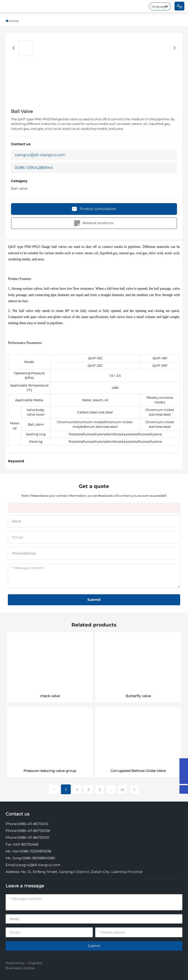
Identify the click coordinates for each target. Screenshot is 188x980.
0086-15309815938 (35, 851)
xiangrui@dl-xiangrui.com (40, 155)
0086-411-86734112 (33, 824)
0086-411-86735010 (33, 837)
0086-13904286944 (34, 168)
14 (122, 790)
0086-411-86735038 (34, 831)
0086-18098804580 (39, 858)
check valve (50, 696)
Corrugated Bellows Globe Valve (138, 771)
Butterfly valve (138, 696)
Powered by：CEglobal (24, 963)
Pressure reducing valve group (50, 771)
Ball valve (19, 188)
